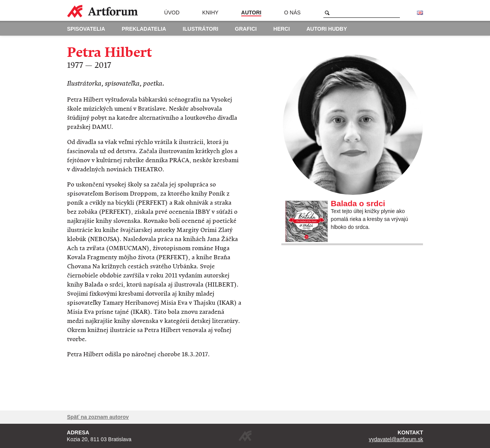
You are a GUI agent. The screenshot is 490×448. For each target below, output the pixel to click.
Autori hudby (327, 29)
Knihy (210, 13)
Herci (282, 29)
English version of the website (420, 13)
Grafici (246, 29)
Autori (251, 13)
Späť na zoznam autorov (98, 417)
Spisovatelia (86, 29)
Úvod (172, 13)
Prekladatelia (144, 29)
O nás (292, 13)
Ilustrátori (201, 29)
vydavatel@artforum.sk (396, 439)
